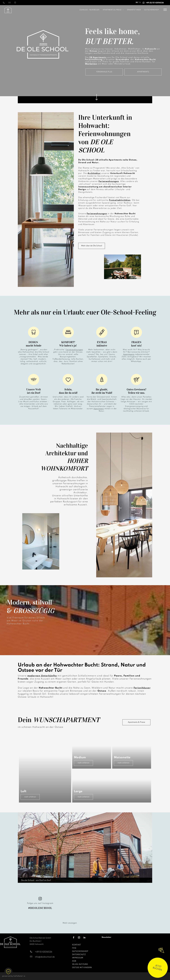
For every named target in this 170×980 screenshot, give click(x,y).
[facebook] (74, 938)
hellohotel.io (19, 976)
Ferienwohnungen (74, 350)
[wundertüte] (161, 956)
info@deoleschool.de (45, 957)
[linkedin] (84, 938)
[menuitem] (76, 10)
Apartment (99, 409)
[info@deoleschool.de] (10, 3)
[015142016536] (4, 3)
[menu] (165, 10)
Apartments (129, 354)
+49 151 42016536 (44, 952)
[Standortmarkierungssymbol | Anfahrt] (15, 3)
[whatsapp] (144, 3)
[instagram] (40, 899)
